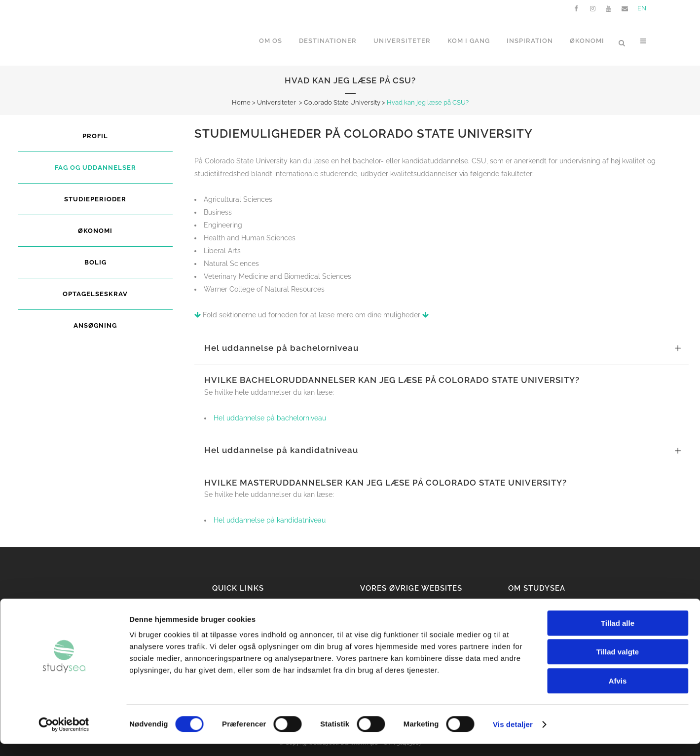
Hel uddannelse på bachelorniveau (270, 418)
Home (241, 102)
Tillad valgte (618, 664)
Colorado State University (342, 102)
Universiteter (276, 102)
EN (642, 8)
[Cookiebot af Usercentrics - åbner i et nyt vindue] (64, 737)
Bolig (95, 262)
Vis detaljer (513, 737)
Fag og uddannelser (95, 168)
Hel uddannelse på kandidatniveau (270, 520)
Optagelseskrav (95, 294)
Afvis (618, 693)
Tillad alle (618, 635)
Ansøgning (95, 325)
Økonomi (95, 231)
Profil (95, 136)
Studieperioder (95, 199)
